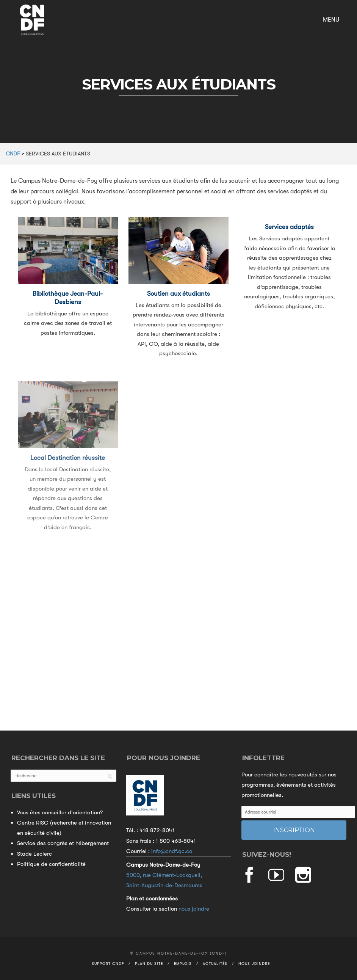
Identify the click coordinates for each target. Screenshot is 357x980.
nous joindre (194, 909)
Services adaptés (289, 227)
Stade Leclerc (34, 854)
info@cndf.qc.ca (172, 851)
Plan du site (149, 964)
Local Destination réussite (68, 465)
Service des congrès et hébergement (63, 843)
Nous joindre (254, 964)
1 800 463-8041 (176, 841)
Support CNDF (108, 964)
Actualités (215, 964)
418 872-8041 (157, 830)
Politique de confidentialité (51, 864)
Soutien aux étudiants (178, 294)
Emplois (183, 964)
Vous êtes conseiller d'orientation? (60, 812)
